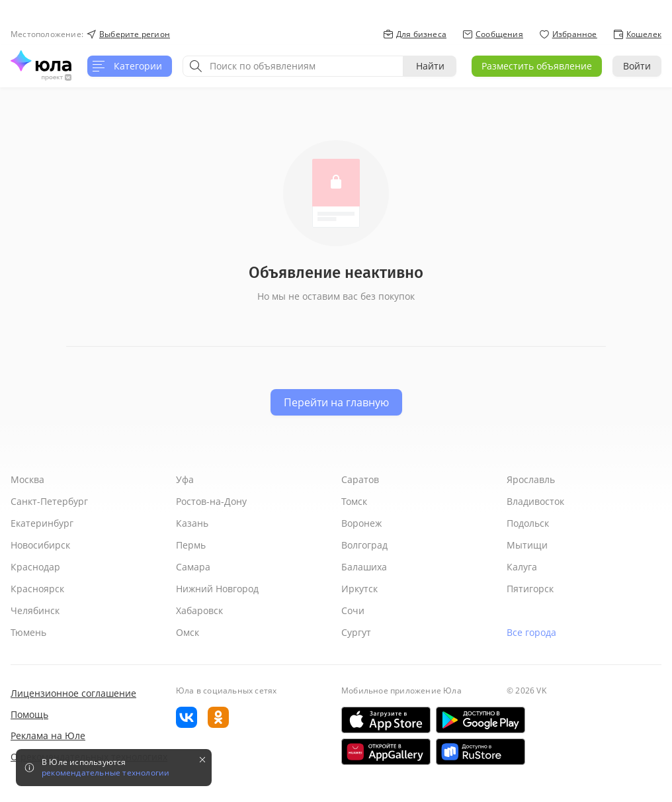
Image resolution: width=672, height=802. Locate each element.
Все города (531, 632)
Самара (193, 567)
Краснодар (35, 567)
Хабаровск (199, 610)
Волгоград (364, 545)
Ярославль (531, 479)
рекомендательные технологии (105, 773)
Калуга (522, 567)
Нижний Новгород (217, 589)
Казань (192, 523)
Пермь (191, 545)
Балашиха (364, 567)
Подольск (528, 523)
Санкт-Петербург (49, 501)
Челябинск (35, 610)
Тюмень (28, 632)
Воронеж (361, 523)
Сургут (356, 632)
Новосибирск (40, 545)
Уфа (185, 479)
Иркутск (359, 589)
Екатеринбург (42, 523)
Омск (188, 632)
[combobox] (293, 66)
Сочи (353, 610)
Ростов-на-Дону (211, 501)
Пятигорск (530, 589)
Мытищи (527, 545)
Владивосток (535, 501)
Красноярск (37, 589)
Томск (354, 501)
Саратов (360, 479)
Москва (27, 479)
